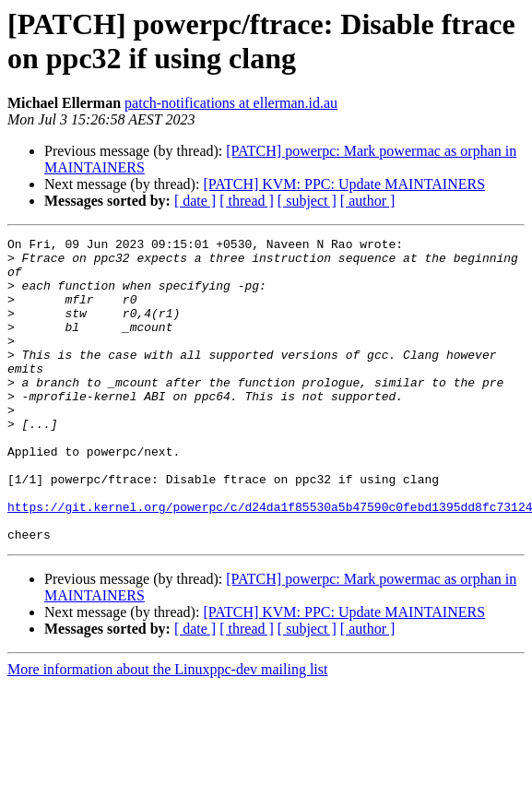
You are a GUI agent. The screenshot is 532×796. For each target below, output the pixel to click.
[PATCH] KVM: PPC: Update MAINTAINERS (344, 184)
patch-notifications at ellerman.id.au (231, 103)
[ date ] (195, 201)
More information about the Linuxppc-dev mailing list (167, 730)
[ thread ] (247, 201)
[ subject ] (307, 201)
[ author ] (368, 201)
